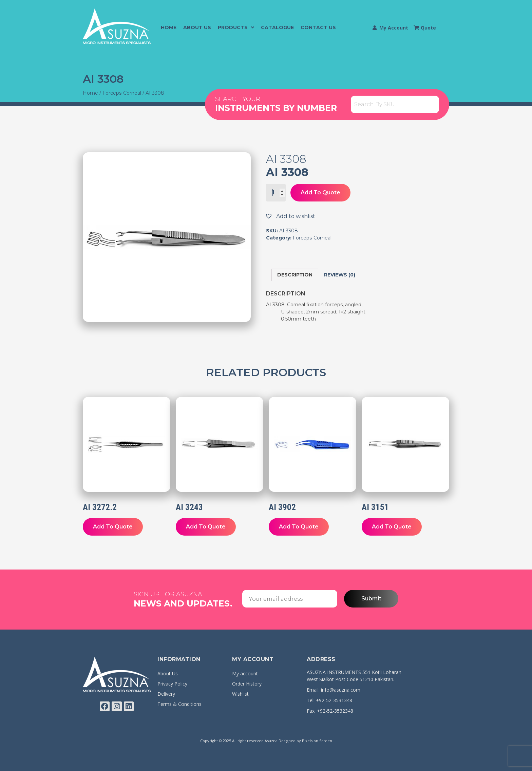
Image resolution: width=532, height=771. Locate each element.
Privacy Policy (172, 684)
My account (245, 673)
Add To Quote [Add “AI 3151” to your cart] (392, 527)
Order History (247, 684)
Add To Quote (320, 192)
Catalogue (277, 27)
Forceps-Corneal (122, 93)
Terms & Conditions (179, 704)
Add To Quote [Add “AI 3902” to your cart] (299, 527)
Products (236, 27)
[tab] (295, 275)
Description (295, 275)
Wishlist (240, 694)
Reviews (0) (340, 275)
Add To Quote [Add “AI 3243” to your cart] (206, 527)
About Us (197, 27)
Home (169, 27)
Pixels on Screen (317, 741)
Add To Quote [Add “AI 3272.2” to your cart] (113, 527)
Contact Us (318, 27)
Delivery (166, 694)
